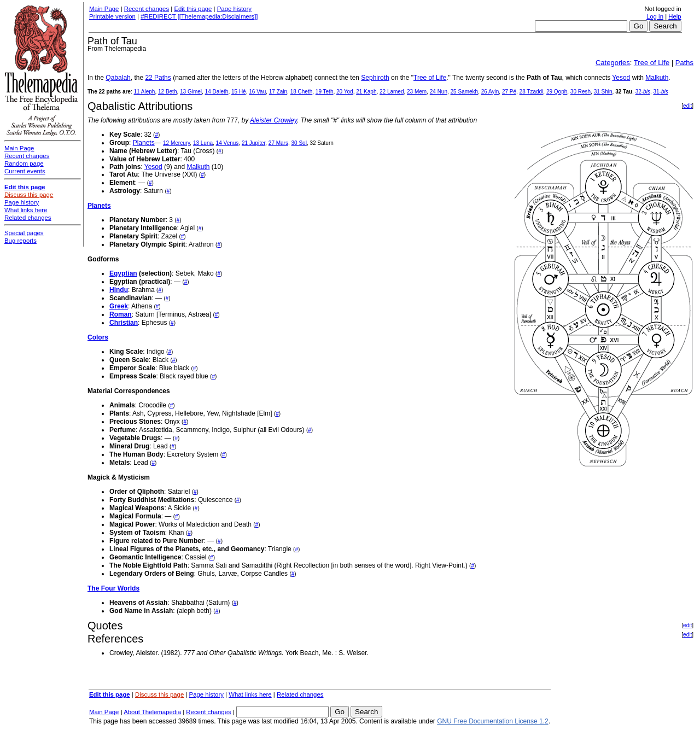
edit (687, 106)
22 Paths (158, 78)
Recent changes (147, 9)
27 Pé (509, 92)
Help (675, 16)
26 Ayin (490, 92)
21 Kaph (366, 92)
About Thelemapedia (152, 712)
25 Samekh (465, 92)
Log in (655, 16)
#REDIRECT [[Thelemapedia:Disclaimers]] (199, 16)
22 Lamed (392, 92)
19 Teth (325, 92)
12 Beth (167, 92)
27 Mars (278, 143)
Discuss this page (159, 694)
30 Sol (299, 143)
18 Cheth (302, 92)
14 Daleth (217, 92)
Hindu (119, 290)
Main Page (104, 9)
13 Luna (203, 143)
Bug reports (21, 241)
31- (660, 92)
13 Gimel (191, 92)
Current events (25, 171)
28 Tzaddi (532, 92)
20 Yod (345, 92)
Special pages (24, 233)
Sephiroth (375, 78)
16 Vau (257, 92)
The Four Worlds (113, 588)
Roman (121, 314)
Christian (124, 323)
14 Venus (227, 143)
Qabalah (118, 78)
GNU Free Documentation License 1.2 (492, 721)
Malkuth (657, 78)
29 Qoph (557, 92)
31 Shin (603, 92)
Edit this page (193, 9)
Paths (684, 63)
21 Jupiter (253, 143)
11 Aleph (144, 92)
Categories (613, 63)
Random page (24, 163)
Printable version (112, 16)
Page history (234, 9)
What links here (250, 694)
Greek (119, 306)
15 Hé (239, 92)
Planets (144, 143)
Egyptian (123, 273)
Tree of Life (652, 63)
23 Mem (417, 92)
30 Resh (581, 92)
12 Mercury (176, 143)
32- (643, 92)
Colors (98, 337)
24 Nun (439, 92)
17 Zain (278, 92)
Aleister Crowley (273, 120)
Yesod (621, 78)
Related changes (300, 694)
